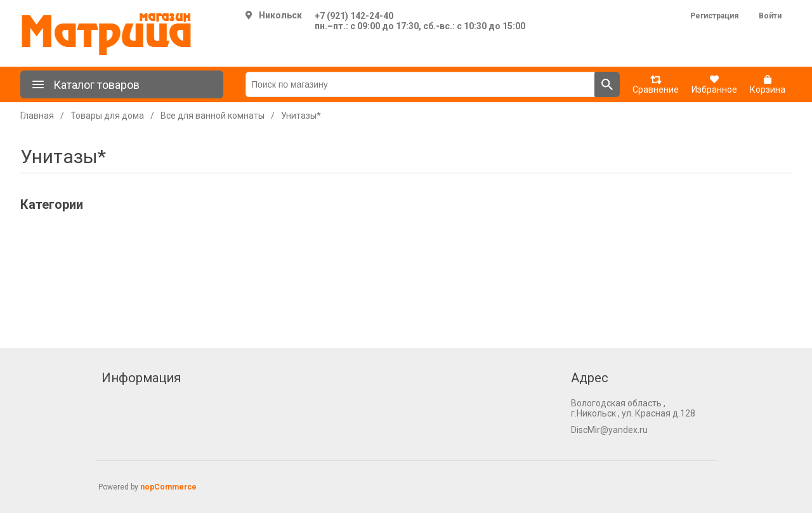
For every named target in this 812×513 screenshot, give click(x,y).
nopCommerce (168, 487)
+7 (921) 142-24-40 (354, 16)
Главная (37, 116)
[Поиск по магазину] (420, 84)
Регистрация (714, 16)
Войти (770, 16)
